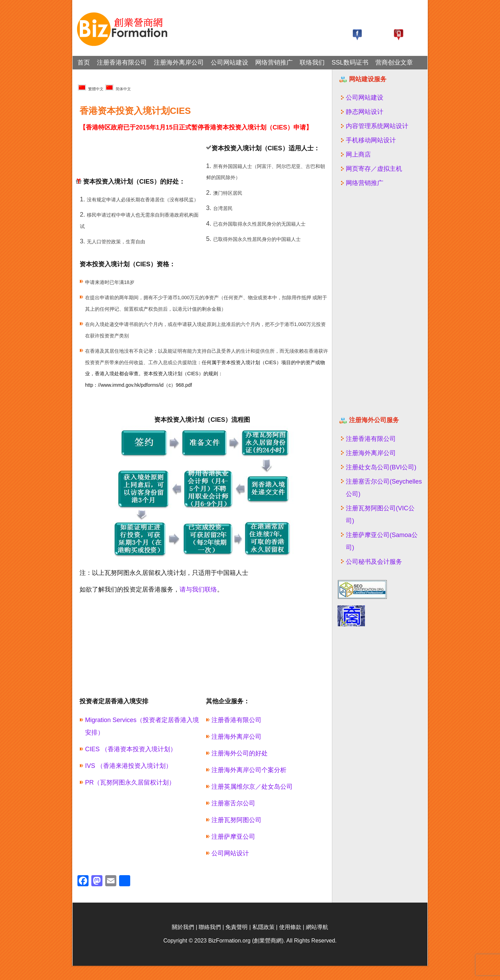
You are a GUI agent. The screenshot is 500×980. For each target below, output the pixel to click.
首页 (84, 62)
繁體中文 (91, 88)
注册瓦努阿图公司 (236, 820)
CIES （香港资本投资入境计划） (131, 749)
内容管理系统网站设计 (377, 126)
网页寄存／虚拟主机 (374, 169)
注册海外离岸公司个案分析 (249, 770)
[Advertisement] (157, 148)
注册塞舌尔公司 (233, 803)
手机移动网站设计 (371, 140)
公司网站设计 (230, 853)
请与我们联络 (198, 589)
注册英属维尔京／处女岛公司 (252, 787)
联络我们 (312, 62)
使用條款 (290, 941)
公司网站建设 (230, 62)
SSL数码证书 (350, 62)
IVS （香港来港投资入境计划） (128, 766)
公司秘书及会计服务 (374, 562)
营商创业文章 (394, 62)
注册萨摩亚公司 (233, 837)
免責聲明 (236, 941)
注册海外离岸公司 (179, 62)
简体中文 (118, 88)
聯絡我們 (210, 941)
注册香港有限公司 (122, 62)
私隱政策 (264, 941)
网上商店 (358, 154)
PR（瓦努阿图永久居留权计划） (130, 782)
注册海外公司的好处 (240, 753)
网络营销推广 (274, 62)
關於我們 (183, 941)
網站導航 (317, 941)
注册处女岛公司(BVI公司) (381, 467)
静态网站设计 (365, 112)
